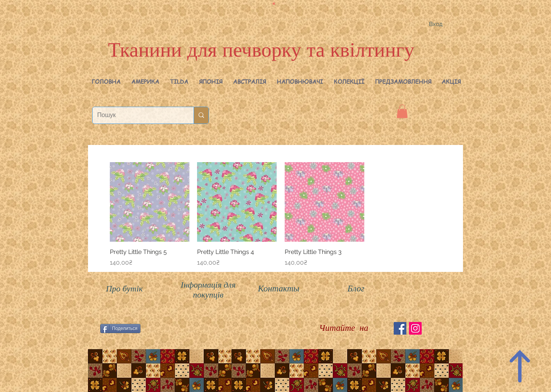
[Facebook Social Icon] (400, 328)
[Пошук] (137, 115)
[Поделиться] (120, 329)
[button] (145, 81)
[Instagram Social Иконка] (415, 328)
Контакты (279, 289)
